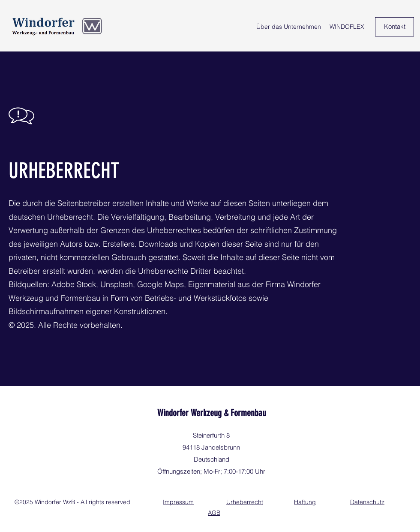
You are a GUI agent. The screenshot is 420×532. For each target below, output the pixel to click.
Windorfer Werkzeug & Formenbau (212, 413)
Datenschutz (367, 502)
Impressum (178, 502)
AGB (214, 513)
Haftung (305, 502)
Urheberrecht (245, 502)
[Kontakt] (394, 27)
